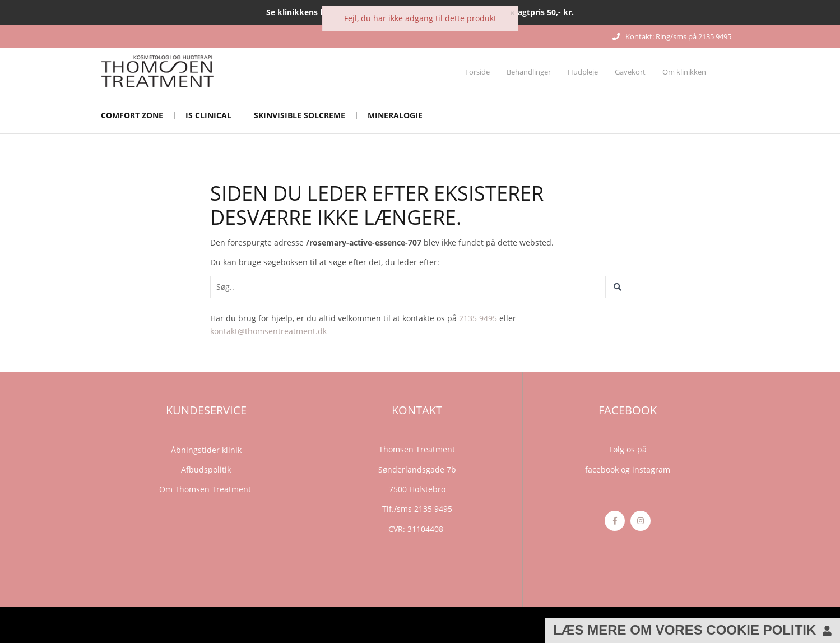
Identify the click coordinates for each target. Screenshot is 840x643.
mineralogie (395, 115)
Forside (477, 72)
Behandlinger (529, 72)
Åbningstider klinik (206, 450)
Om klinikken (684, 72)
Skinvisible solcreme (300, 115)
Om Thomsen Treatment (206, 489)
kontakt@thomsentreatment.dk (268, 331)
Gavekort (630, 72)
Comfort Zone (132, 115)
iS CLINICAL (208, 115)
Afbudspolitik (206, 469)
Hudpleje (583, 72)
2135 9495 (478, 318)
